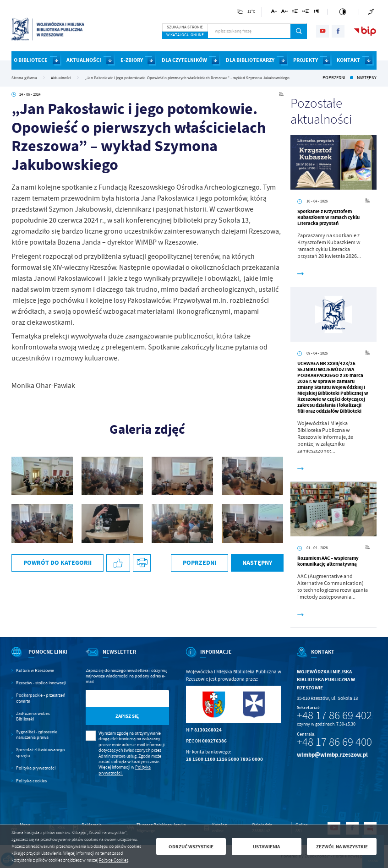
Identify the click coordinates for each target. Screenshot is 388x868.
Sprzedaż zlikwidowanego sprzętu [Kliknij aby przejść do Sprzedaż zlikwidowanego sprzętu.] (40, 753)
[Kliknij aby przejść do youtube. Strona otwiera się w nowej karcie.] (322, 31)
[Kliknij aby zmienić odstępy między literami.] (284, 13)
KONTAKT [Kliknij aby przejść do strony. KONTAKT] (348, 60)
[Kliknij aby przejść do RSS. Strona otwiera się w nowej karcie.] (281, 95)
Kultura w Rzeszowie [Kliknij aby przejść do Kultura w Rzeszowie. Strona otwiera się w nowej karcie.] (35, 671)
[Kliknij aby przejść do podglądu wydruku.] (142, 563)
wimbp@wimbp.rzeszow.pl (332, 755)
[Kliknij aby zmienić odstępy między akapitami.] (317, 13)
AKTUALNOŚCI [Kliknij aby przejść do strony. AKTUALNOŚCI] (84, 60)
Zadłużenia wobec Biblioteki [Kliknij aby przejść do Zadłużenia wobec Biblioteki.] (33, 716)
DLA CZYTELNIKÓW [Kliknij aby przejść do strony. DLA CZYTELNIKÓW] (184, 60)
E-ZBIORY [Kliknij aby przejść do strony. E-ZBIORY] (132, 60)
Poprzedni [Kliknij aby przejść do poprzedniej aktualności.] (334, 78)
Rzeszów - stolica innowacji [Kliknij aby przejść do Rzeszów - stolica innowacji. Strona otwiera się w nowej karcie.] (41, 683)
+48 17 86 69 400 (334, 742)
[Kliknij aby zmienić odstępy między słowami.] (306, 13)
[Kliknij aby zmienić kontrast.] (343, 12)
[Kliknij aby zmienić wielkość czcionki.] (274, 13)
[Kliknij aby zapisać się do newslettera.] (127, 716)
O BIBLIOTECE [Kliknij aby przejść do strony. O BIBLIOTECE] (31, 60)
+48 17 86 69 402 (334, 715)
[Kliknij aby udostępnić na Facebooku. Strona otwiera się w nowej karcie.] (118, 563)
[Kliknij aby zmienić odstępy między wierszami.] (295, 13)
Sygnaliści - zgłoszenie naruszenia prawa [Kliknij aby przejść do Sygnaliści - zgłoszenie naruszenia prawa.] (37, 735)
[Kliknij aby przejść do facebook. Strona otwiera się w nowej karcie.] (338, 31)
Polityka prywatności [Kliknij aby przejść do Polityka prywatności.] (36, 768)
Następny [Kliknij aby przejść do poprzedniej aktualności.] (367, 78)
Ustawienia (266, 847)
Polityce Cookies (114, 860)
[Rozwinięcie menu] (40, 658)
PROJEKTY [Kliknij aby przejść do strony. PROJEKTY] (306, 60)
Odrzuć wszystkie (191, 847)
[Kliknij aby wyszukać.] (299, 31)
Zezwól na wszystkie (342, 847)
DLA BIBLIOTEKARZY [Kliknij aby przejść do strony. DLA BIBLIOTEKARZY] (250, 60)
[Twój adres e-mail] (115, 699)
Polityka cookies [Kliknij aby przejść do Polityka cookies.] (31, 781)
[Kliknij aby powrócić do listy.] (351, 78)
